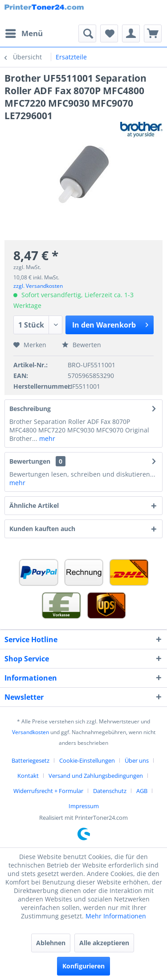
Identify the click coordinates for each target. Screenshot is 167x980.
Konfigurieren (83, 966)
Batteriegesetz (31, 760)
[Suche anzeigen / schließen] (87, 33)
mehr (46, 438)
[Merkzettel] (109, 33)
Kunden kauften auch (42, 529)
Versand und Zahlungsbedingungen (96, 776)
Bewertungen (30, 461)
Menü (24, 32)
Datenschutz (110, 791)
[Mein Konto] (131, 33)
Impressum (84, 806)
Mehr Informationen (116, 916)
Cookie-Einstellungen (87, 760)
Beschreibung (30, 409)
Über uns (137, 760)
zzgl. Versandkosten (38, 286)
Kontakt (28, 776)
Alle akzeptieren (104, 943)
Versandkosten (31, 732)
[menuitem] (24, 33)
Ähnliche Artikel (34, 505)
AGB (142, 791)
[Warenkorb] (153, 33)
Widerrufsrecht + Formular (48, 791)
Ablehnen (51, 943)
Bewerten (81, 345)
